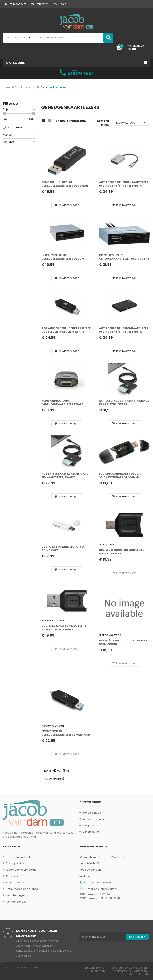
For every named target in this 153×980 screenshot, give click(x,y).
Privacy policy (15, 863)
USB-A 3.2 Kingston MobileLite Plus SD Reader (121, 552)
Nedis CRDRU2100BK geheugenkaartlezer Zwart (63, 403)
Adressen (141, 971)
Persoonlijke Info (94, 968)
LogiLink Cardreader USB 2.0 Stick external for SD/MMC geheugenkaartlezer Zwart (120, 476)
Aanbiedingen (92, 813)
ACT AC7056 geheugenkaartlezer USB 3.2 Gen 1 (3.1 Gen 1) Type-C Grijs (124, 184)
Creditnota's (120, 971)
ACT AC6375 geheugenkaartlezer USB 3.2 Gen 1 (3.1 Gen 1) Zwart (66, 330)
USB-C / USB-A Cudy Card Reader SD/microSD (123, 642)
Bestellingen (97, 971)
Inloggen (88, 825)
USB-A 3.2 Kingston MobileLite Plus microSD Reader (64, 628)
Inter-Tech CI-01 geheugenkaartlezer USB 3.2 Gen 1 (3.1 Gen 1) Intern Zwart (124, 257)
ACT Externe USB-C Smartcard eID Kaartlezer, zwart (124, 403)
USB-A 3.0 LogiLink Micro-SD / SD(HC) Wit (64, 549)
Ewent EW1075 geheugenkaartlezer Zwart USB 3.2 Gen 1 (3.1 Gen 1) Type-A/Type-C (66, 733)
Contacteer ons (16, 902)
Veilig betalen (15, 883)
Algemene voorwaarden (22, 870)
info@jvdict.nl (108, 889)
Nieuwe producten (95, 819)
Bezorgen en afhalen (20, 857)
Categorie (15, 63)
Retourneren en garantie (22, 889)
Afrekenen (40, 4)
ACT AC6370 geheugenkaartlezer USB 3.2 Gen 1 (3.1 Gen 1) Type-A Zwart (124, 330)
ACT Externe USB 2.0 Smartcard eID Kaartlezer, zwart (65, 476)
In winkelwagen (67, 205)
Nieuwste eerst (131, 123)
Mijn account (15, 4)
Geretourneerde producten (129, 968)
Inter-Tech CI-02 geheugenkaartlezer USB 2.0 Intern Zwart (63, 257)
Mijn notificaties (140, 974)
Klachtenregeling (17, 895)
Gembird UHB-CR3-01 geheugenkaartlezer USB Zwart (66, 184)
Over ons (12, 876)
